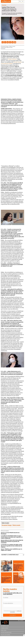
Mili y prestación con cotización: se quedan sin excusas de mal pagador (18, 567)
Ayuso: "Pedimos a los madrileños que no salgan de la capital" (11, 550)
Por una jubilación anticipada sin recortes (6, 579)
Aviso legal (4, 630)
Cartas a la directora (18, 564)
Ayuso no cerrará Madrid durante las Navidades (10, 533)
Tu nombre (6, 598)
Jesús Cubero (17, 582)
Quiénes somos (4, 628)
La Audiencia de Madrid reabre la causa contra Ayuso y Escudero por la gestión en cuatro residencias (12, 537)
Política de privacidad (6, 633)
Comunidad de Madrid (7, 64)
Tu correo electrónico (8, 603)
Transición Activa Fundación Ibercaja (6, 564)
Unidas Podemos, (12, 59)
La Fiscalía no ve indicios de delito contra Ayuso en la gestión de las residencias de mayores (11, 546)
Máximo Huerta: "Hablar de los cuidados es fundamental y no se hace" (6, 568)
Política (4, 5)
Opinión (15, 574)
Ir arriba (21, 621)
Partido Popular (18, 62)
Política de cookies (5, 635)
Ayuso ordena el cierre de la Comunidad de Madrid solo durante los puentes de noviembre (12, 541)
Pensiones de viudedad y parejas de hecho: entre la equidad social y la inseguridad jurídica (18, 578)
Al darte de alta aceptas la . (13, 611)
